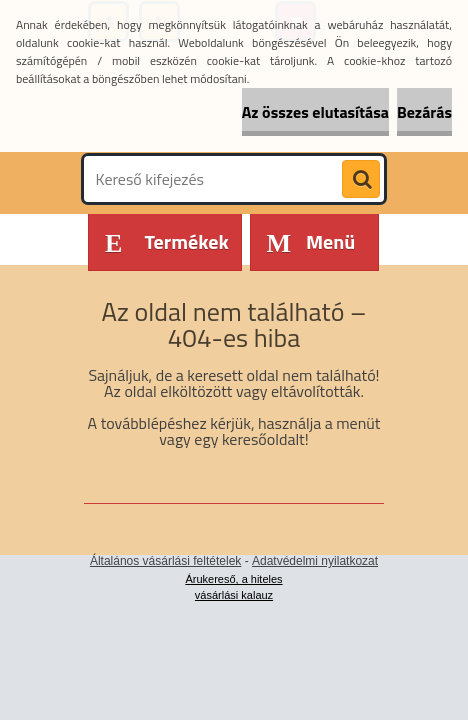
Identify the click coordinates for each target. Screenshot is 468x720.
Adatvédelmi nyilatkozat (315, 561)
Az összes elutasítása (315, 112)
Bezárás (424, 112)
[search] (361, 180)
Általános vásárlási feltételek (165, 561)
